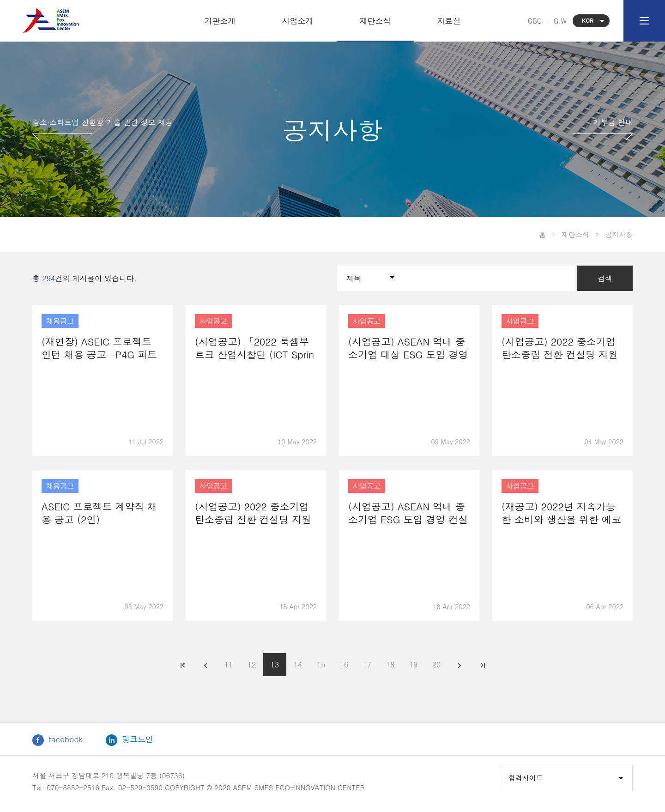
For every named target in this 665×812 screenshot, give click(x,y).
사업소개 (298, 21)
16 (344, 664)
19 (414, 664)
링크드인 (130, 740)
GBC (535, 21)
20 (437, 664)
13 (275, 664)
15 (321, 664)
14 (298, 664)
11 (229, 664)
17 (367, 664)
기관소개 (220, 21)
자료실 (449, 21)
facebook (57, 740)
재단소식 (375, 21)
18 (390, 664)
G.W (560, 21)
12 (252, 664)
